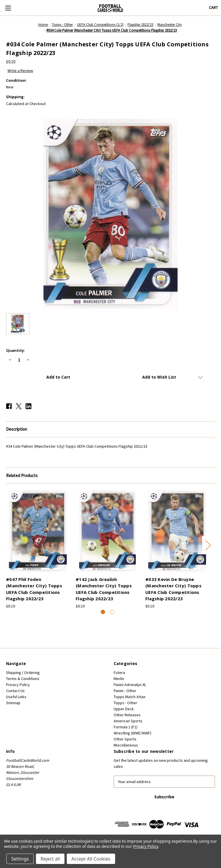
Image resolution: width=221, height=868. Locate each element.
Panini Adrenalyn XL (130, 685)
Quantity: (16, 350)
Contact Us (15, 691)
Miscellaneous (126, 745)
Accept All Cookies (91, 859)
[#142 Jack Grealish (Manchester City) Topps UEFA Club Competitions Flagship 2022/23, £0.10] (107, 531)
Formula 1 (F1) (126, 727)
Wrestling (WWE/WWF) (133, 733)
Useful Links (16, 697)
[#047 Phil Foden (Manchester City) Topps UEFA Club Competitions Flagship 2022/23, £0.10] (38, 531)
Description (17, 429)
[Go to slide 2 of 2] (112, 612)
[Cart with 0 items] (213, 8)
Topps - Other (125, 703)
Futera (119, 673)
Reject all (50, 859)
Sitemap (13, 703)
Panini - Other (125, 691)
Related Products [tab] (22, 475)
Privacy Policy (18, 685)
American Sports (128, 721)
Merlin (119, 679)
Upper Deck (124, 709)
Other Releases (127, 715)
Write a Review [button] (20, 71)
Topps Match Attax (129, 697)
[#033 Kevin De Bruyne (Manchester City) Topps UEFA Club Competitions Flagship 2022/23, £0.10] (177, 531)
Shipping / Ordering (23, 673)
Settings (20, 859)
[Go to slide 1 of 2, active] (103, 612)
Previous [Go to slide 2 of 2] (7, 545)
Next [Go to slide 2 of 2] (208, 545)
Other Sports (125, 739)
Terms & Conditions (23, 679)
